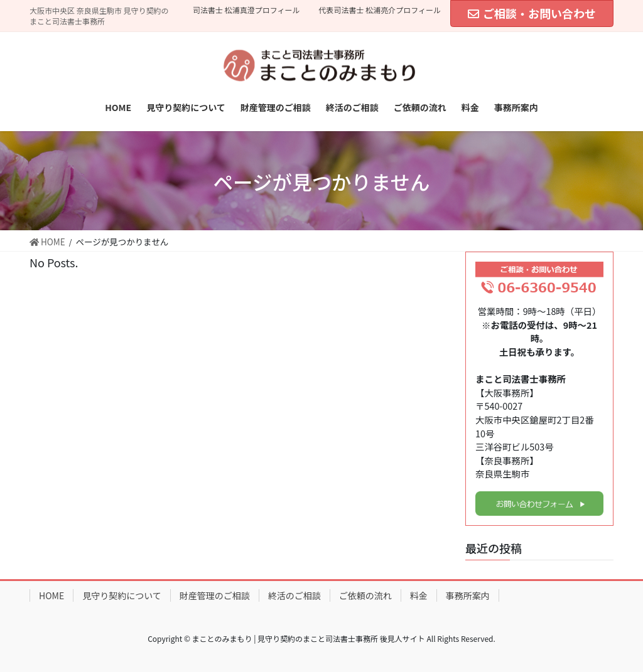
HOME (51, 595)
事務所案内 (468, 595)
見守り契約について (122, 595)
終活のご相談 (294, 595)
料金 (419, 595)
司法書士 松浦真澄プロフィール (246, 10)
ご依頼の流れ (365, 595)
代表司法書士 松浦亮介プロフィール (380, 10)
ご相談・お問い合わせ (532, 13)
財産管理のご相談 (215, 595)
